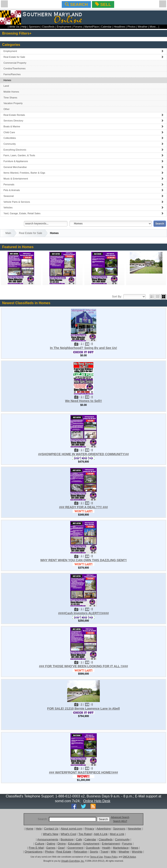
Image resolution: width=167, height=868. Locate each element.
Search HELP (120, 821)
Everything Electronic (83, 150)
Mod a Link (117, 834)
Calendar (106, 27)
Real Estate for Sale (83, 57)
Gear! (61, 848)
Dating (51, 844)
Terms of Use (96, 857)
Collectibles (83, 138)
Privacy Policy (111, 857)
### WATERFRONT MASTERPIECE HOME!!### (83, 772)
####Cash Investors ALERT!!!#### (83, 613)
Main (8, 233)
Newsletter (134, 829)
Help (24, 27)
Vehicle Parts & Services (83, 202)
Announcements (48, 839)
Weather (143, 27)
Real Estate (64, 852)
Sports (94, 852)
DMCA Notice (129, 857)
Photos (131, 27)
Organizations (33, 852)
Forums (78, 27)
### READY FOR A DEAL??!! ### (83, 507)
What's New (51, 834)
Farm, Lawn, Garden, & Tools (83, 155)
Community (83, 144)
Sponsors (34, 27)
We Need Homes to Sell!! (83, 401)
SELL (103, 4)
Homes (7, 80)
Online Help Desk (97, 801)
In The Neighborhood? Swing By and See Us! (84, 348)
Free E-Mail (36, 848)
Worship (137, 852)
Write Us (14, 27)
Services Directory (83, 121)
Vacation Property (13, 103)
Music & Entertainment (83, 179)
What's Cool (68, 834)
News (134, 848)
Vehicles (83, 207)
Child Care (83, 132)
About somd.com (72, 829)
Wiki (113, 852)
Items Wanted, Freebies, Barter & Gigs (83, 173)
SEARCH (76, 4)
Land (6, 86)
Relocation (81, 852)
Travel (104, 852)
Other (7, 109)
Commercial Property (15, 63)
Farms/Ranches (12, 74)
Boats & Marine (83, 126)
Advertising (104, 829)
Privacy (89, 829)
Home (30, 829)
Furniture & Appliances (83, 161)
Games (51, 848)
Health (106, 848)
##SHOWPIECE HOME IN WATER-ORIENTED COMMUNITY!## (83, 454)
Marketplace (121, 848)
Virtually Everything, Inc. (73, 861)
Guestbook (93, 848)
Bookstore (67, 839)
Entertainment (111, 844)
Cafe (79, 839)
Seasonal (83, 196)
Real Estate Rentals (83, 115)
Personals (83, 184)
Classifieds (48, 27)
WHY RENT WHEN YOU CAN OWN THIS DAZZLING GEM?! (83, 560)
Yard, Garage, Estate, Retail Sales (83, 213)
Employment (64, 27)
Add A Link (101, 834)
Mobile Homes (11, 92)
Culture (40, 844)
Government (75, 848)
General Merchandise (83, 167)
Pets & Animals (83, 190)
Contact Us (51, 829)
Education (74, 844)
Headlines (119, 27)
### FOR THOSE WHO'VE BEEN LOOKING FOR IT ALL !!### (84, 666)
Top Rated (85, 834)
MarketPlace (92, 27)
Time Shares (10, 98)
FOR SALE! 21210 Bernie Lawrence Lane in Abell (83, 709)
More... (154, 27)
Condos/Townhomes (14, 68)
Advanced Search (120, 817)
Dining (62, 844)
